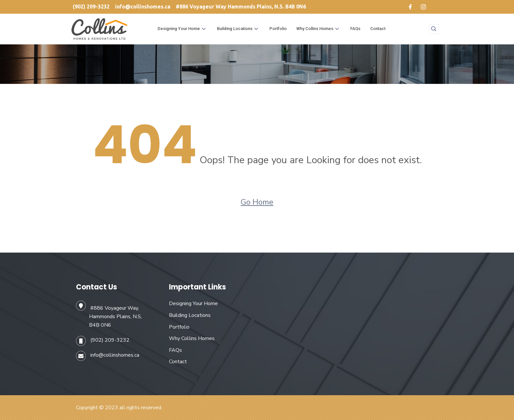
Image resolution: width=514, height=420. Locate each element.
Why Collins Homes (318, 29)
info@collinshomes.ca (115, 355)
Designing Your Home (182, 29)
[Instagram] (423, 7)
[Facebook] (410, 7)
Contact (378, 29)
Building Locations (238, 29)
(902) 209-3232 (110, 340)
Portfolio (278, 29)
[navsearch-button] (434, 29)
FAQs (355, 29)
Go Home (257, 202)
